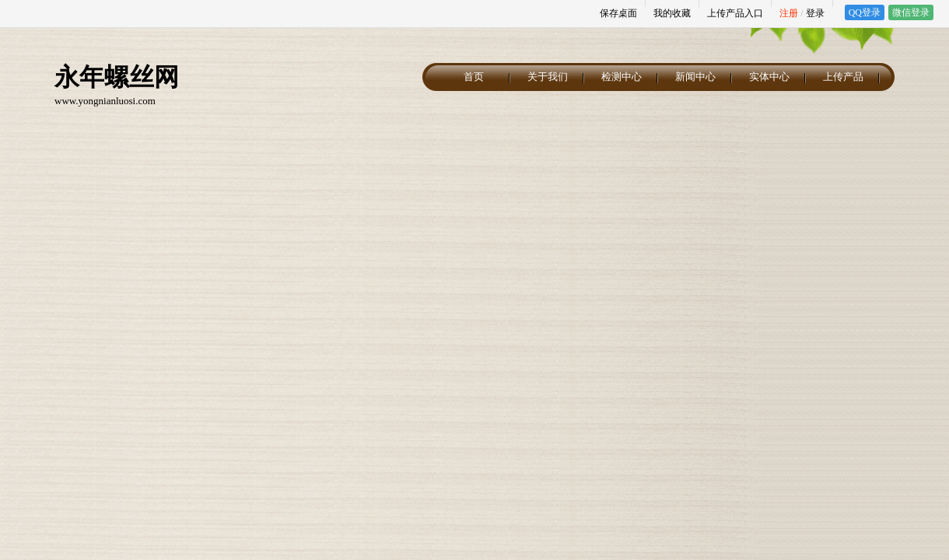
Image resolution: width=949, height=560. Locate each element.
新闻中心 (695, 77)
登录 (815, 13)
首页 (474, 77)
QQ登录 (865, 12)
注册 (789, 13)
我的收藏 (672, 13)
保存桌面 (618, 13)
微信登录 (911, 12)
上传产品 (843, 77)
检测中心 (622, 77)
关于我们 (548, 77)
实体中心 (769, 77)
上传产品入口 (735, 13)
